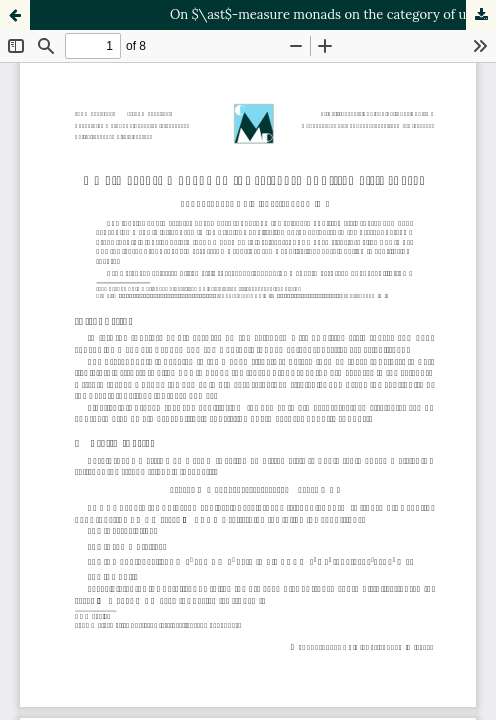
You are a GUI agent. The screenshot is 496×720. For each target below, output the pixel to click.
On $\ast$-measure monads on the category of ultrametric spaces (333, 14)
